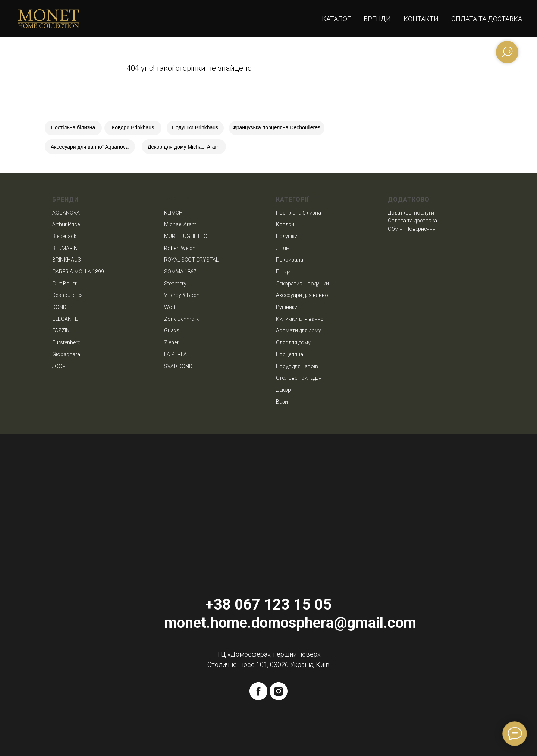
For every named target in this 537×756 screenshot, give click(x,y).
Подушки (287, 236)
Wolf (170, 307)
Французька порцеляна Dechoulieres (276, 127)
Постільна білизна (73, 127)
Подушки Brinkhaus (195, 127)
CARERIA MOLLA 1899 (78, 272)
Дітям (283, 248)
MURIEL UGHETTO (186, 236)
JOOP (59, 366)
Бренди (377, 19)
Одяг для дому (293, 342)
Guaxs (172, 330)
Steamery (175, 284)
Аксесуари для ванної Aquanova (90, 147)
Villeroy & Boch (182, 295)
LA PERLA (175, 354)
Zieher (171, 342)
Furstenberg (66, 342)
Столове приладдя (299, 378)
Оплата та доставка (487, 19)
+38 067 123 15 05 (268, 605)
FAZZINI (62, 330)
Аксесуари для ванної (303, 295)
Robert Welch (180, 248)
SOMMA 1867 (180, 272)
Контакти (421, 19)
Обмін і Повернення (412, 229)
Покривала (290, 260)
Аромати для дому (299, 330)
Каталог (336, 19)
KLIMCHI (174, 213)
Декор (283, 390)
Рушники (287, 307)
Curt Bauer (65, 284)
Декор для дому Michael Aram (183, 147)
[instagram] (279, 691)
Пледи (283, 272)
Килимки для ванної (300, 319)
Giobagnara (66, 354)
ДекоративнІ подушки (302, 284)
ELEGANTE (65, 319)
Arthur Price (66, 224)
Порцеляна (290, 354)
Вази (282, 402)
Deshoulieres (67, 295)
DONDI (60, 307)
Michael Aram (180, 224)
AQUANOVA (66, 213)
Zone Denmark (181, 319)
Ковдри (285, 224)
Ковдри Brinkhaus (133, 127)
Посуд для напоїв (297, 366)
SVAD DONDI (179, 366)
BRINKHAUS (67, 260)
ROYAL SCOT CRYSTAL (191, 260)
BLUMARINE (66, 248)
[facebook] (258, 691)
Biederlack (64, 236)
